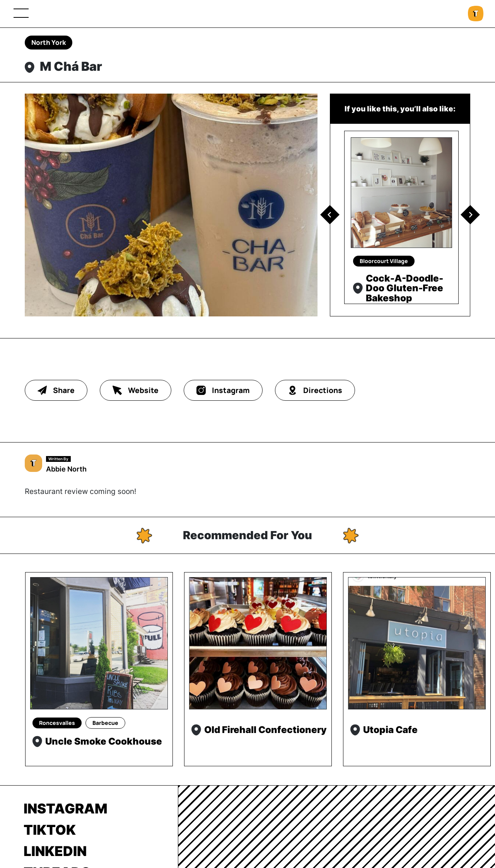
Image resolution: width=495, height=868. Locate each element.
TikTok (50, 830)
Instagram (66, 808)
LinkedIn (55, 851)
